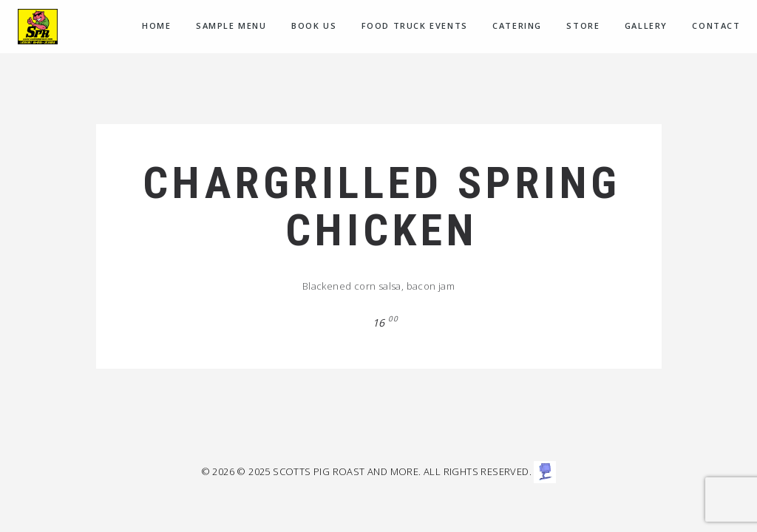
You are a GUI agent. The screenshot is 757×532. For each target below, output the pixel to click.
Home (156, 25)
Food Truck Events (415, 25)
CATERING (517, 25)
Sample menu (231, 25)
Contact (716, 25)
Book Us (314, 25)
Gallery (646, 25)
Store (583, 25)
